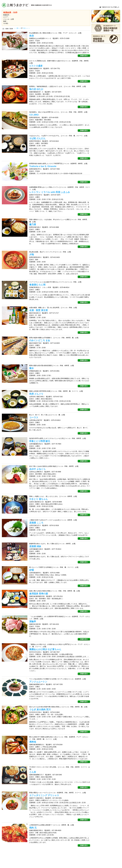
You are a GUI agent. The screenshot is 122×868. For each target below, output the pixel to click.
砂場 (31, 570)
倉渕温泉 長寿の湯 (39, 594)
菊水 (31, 368)
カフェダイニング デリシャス (44, 795)
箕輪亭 (33, 621)
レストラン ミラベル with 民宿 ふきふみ (50, 192)
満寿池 (33, 742)
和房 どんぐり (36, 394)
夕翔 (31, 255)
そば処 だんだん (37, 138)
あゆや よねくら (37, 469)
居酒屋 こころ (36, 523)
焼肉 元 (33, 828)
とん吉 (33, 772)
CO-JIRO (34, 115)
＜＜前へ (17, 28)
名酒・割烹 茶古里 (39, 310)
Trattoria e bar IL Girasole (43, 166)
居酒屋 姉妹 (35, 546)
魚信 (31, 36)
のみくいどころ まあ (40, 340)
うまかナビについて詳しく (110, 7)
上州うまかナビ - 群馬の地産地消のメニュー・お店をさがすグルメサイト (27, 5)
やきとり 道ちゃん (39, 499)
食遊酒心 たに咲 (37, 285)
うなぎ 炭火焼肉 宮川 (40, 710)
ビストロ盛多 (36, 66)
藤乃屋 (33, 224)
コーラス (34, 418)
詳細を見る (84, 56)
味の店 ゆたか (36, 89)
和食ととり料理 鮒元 (40, 441)
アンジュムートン (38, 682)
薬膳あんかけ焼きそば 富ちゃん (45, 649)
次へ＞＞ (27, 28)
